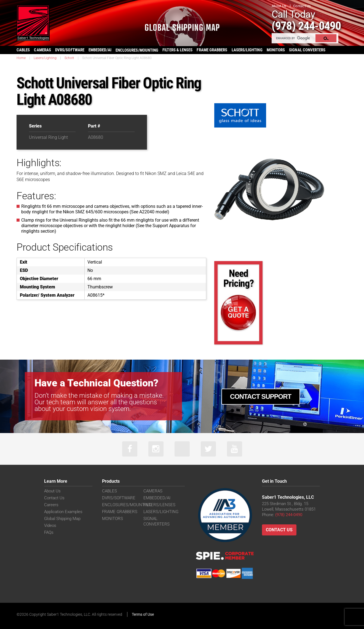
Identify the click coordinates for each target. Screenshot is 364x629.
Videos (50, 526)
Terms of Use (143, 614)
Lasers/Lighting (45, 58)
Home (21, 58)
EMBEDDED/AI (100, 50)
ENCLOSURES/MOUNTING (127, 505)
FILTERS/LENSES (159, 505)
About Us (279, 6)
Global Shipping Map (62, 519)
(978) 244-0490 (306, 26)
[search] (294, 38)
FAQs (49, 532)
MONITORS (276, 50)
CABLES (23, 50)
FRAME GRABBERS (212, 50)
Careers (51, 505)
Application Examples (63, 512)
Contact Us (302, 6)
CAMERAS (42, 50)
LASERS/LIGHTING (247, 50)
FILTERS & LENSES (177, 50)
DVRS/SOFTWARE (70, 50)
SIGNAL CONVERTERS (307, 50)
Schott (69, 58)
